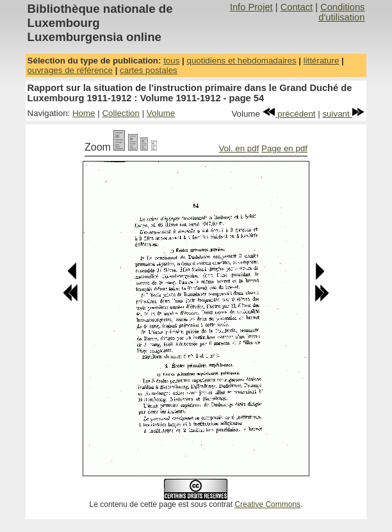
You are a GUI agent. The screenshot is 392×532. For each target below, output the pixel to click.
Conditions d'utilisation (341, 12)
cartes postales (149, 70)
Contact (297, 7)
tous (171, 61)
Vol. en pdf (239, 148)
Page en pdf (284, 148)
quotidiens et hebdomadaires (241, 61)
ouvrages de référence (70, 70)
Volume (161, 113)
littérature (322, 61)
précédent (289, 114)
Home (84, 113)
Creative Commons (267, 504)
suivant (343, 114)
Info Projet (251, 7)
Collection (121, 113)
